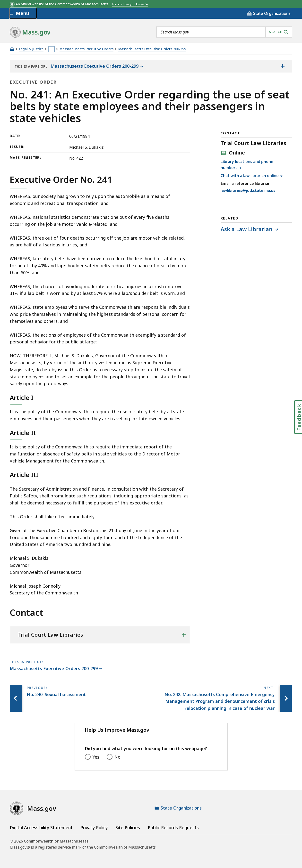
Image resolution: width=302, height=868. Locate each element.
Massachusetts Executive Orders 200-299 (152, 49)
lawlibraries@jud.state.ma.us (248, 191)
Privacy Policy (94, 827)
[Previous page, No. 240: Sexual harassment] (16, 698)
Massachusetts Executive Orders (86, 49)
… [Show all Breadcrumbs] (52, 49)
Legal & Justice (31, 49)
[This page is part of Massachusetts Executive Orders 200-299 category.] (56, 669)
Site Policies (128, 827)
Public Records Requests (173, 827)
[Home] (12, 49)
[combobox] (224, 32)
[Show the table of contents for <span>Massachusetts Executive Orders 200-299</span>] (283, 66)
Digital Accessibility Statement (41, 827)
